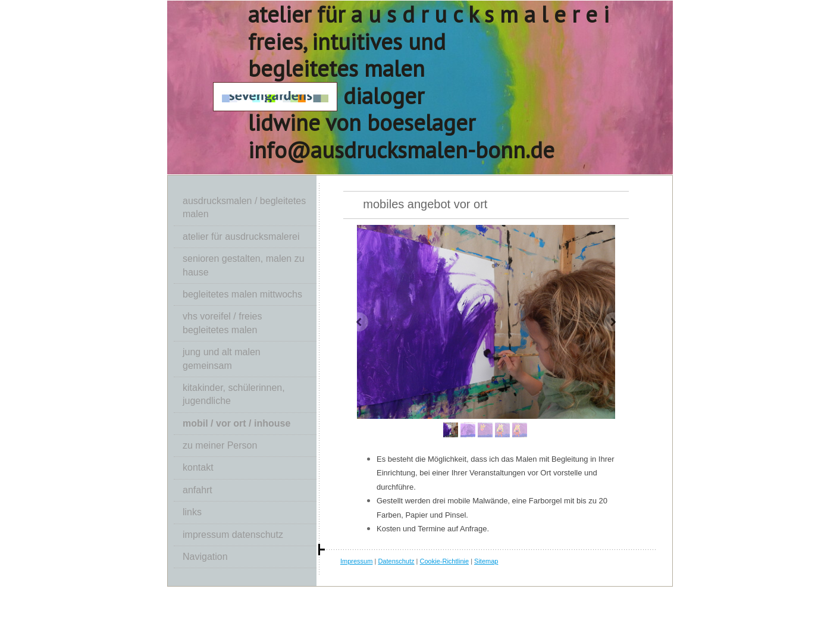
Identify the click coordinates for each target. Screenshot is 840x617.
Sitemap (486, 561)
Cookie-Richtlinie (445, 561)
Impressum (356, 561)
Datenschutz (396, 561)
